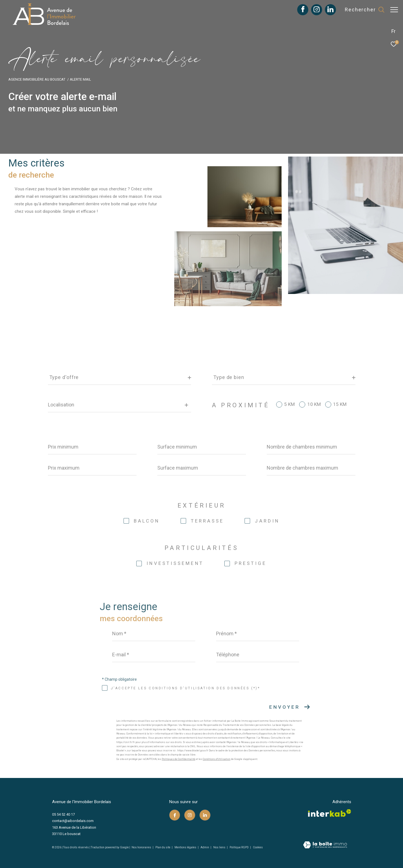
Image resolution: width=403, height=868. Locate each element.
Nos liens (220, 847)
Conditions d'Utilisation (217, 759)
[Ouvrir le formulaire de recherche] (362, 10)
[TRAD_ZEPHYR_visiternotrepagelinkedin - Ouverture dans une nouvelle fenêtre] (328, 11)
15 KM (340, 404)
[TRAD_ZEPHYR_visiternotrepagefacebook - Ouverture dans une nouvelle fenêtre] (300, 11)
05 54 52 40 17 (63, 814)
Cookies (258, 847)
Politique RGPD (239, 847)
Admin (205, 847)
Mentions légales (186, 847)
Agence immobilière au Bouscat (37, 79)
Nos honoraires (141, 847)
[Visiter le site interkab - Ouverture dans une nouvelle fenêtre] (330, 813)
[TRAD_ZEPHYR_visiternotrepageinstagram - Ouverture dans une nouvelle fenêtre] (314, 11)
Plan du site (163, 847)
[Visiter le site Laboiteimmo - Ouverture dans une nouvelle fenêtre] (325, 845)
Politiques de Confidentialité (179, 759)
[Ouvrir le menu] (394, 10)
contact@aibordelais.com (73, 821)
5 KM (289, 404)
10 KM (314, 404)
